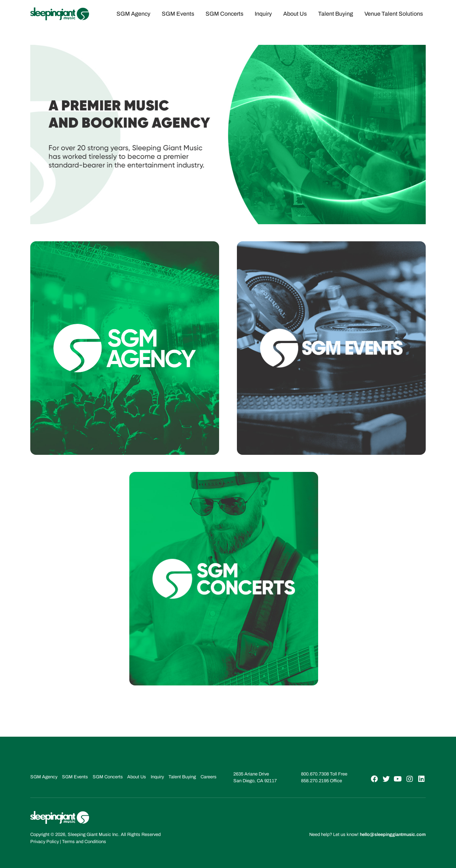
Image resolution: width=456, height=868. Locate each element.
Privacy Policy (45, 842)
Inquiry (263, 14)
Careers (209, 777)
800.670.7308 (315, 774)
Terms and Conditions (84, 842)
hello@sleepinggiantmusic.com (393, 835)
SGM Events (178, 14)
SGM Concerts (224, 14)
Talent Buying (336, 14)
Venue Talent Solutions (394, 14)
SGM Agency (133, 14)
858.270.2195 (315, 781)
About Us (295, 14)
